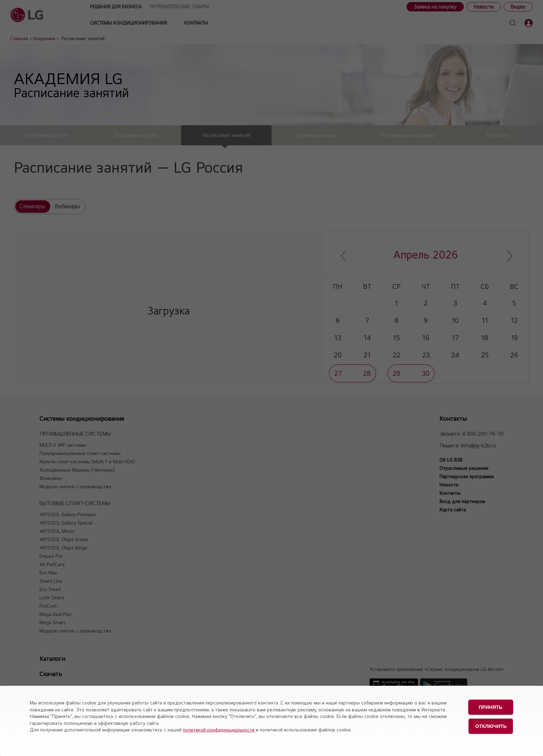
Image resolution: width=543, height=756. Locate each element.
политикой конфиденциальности (219, 730)
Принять (490, 707)
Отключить (491, 724)
